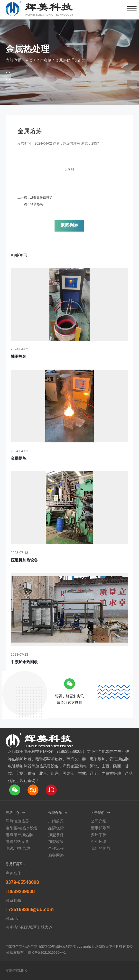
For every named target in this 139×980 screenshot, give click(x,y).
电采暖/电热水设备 (22, 828)
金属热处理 (65, 60)
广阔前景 (56, 821)
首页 (29, 60)
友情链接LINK (16, 971)
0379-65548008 (22, 882)
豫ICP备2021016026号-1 (47, 952)
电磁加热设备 (17, 842)
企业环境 (99, 842)
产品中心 (15, 813)
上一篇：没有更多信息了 (35, 197)
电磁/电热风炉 (18, 848)
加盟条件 (56, 835)
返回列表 (69, 225)
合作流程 (56, 848)
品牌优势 (56, 828)
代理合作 (58, 813)
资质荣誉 (99, 835)
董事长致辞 (101, 828)
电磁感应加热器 (19, 835)
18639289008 (20, 891)
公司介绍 (99, 821)
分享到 (69, 169)
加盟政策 (56, 842)
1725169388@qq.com (30, 909)
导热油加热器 (17, 821)
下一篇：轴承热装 (30, 204)
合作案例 (44, 60)
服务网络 (56, 855)
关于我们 (101, 813)
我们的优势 (101, 848)
